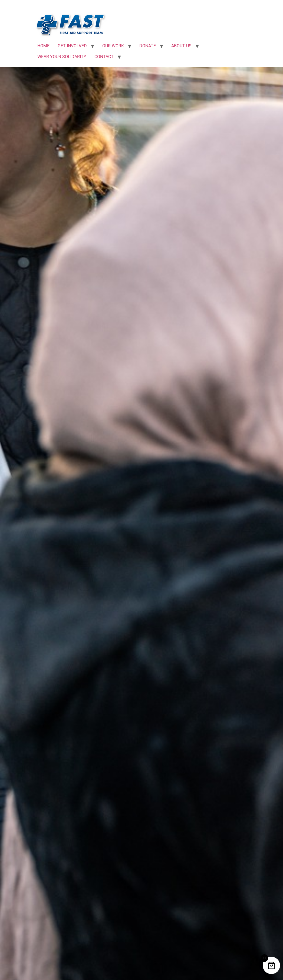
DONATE (148, 46)
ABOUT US (181, 46)
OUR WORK (113, 46)
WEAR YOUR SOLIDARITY (62, 57)
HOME (43, 46)
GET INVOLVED (72, 46)
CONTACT (104, 57)
